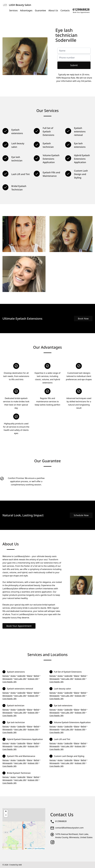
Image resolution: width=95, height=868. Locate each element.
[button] (24, 826)
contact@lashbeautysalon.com (69, 828)
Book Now (83, 319)
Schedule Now (81, 515)
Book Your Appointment (19, 626)
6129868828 (61, 821)
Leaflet (28, 849)
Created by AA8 (15, 865)
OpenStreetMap (40, 849)
